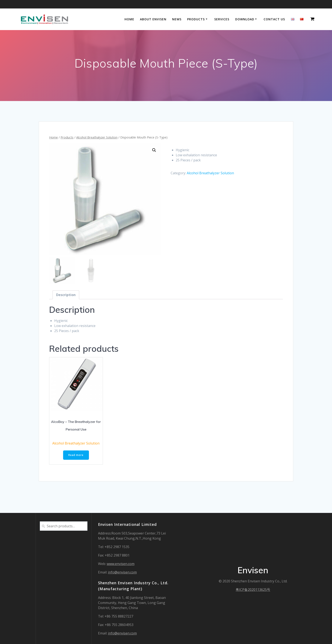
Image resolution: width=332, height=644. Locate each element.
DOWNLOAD (245, 19)
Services (222, 19)
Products (196, 19)
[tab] (66, 295)
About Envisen (153, 19)
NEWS (177, 19)
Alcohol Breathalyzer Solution (97, 137)
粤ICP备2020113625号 (253, 590)
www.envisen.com (121, 564)
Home (129, 19)
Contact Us (274, 19)
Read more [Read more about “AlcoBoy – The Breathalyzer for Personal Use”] (76, 455)
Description (66, 295)
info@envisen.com (122, 572)
